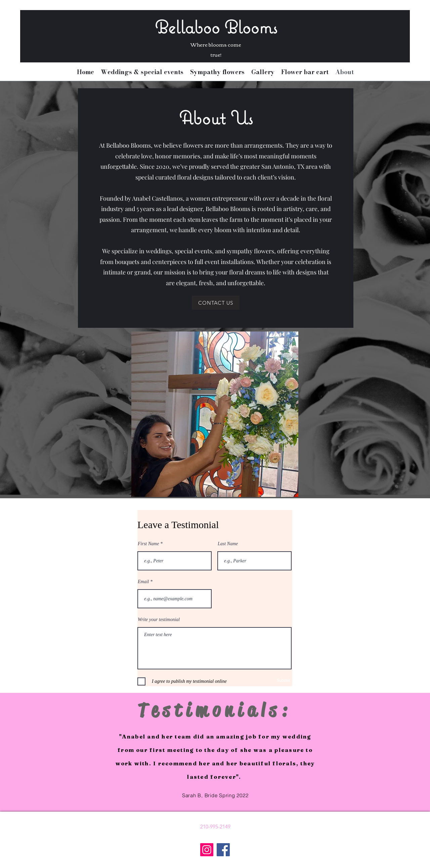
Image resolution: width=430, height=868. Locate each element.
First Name (148, 544)
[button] (399, 74)
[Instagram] (220, 842)
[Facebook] (210, 842)
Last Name (228, 544)
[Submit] (269, 680)
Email (143, 582)
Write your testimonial (159, 620)
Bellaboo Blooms (216, 27)
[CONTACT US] (216, 303)
